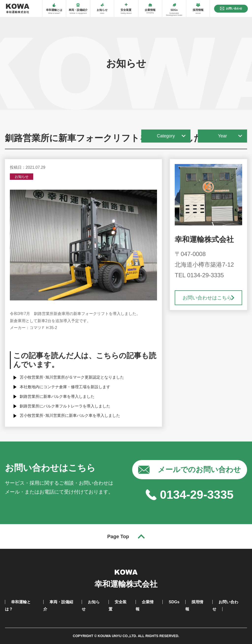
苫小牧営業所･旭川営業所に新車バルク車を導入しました (70, 415)
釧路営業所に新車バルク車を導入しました (57, 396)
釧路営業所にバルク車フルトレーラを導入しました (65, 406)
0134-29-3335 (197, 495)
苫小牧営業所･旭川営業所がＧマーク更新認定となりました (72, 377)
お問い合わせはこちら (207, 298)
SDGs (174, 602)
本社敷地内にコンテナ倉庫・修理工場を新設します (65, 387)
